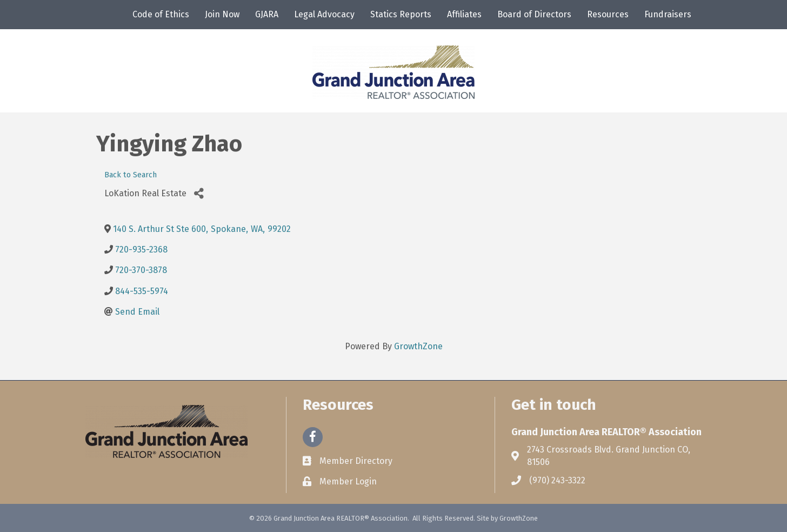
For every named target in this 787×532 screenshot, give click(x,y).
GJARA (267, 14)
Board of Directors (534, 14)
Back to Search (131, 175)
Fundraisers (668, 14)
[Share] (199, 193)
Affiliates (464, 14)
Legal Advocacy (324, 14)
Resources (608, 14)
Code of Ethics (161, 14)
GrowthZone (418, 346)
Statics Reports (401, 14)
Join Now (222, 14)
